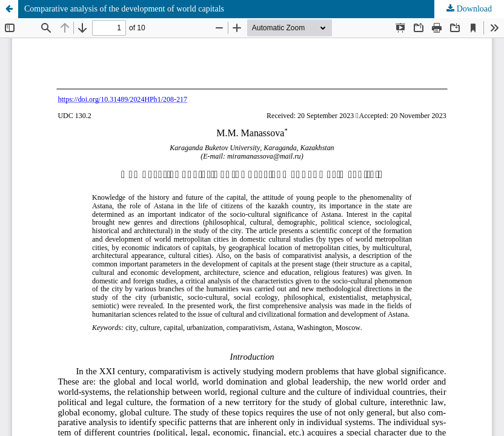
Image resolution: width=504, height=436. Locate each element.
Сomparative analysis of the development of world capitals (124, 9)
